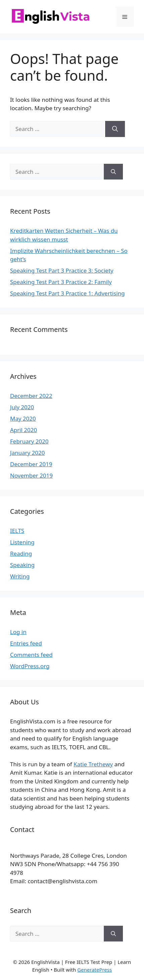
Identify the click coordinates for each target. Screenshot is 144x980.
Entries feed (26, 643)
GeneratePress (95, 970)
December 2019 (31, 464)
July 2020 (22, 407)
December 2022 (31, 396)
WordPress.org (30, 666)
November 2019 (31, 475)
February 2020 (29, 441)
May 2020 (23, 418)
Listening (22, 542)
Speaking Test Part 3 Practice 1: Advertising (67, 293)
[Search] (115, 129)
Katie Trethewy (93, 764)
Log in (18, 632)
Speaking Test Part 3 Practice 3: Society (62, 270)
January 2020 (27, 453)
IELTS (17, 531)
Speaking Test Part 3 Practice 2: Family (61, 282)
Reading (21, 553)
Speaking (22, 565)
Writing (20, 576)
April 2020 (23, 430)
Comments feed (31, 655)
